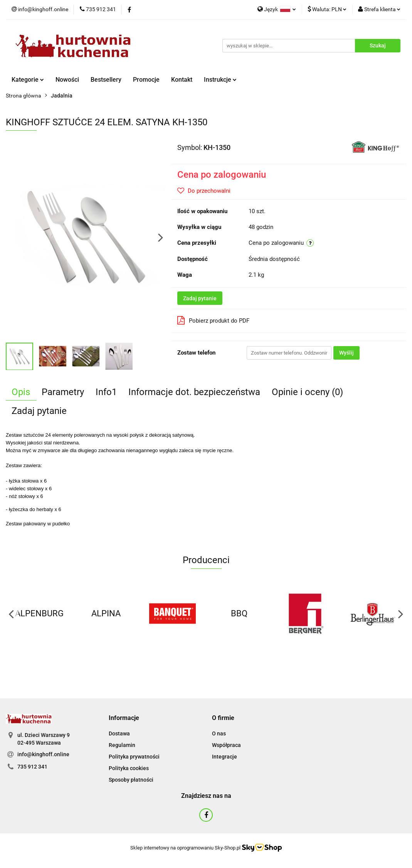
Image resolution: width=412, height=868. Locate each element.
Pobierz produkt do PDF (213, 320)
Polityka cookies (129, 768)
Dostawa (119, 733)
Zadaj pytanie (200, 298)
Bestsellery (106, 80)
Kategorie (28, 80)
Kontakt (182, 80)
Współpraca (226, 745)
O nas (219, 733)
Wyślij (346, 353)
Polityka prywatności (134, 757)
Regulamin (122, 745)
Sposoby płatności (131, 780)
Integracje (224, 757)
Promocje (146, 80)
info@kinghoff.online (43, 754)
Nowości (67, 80)
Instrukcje (220, 80)
